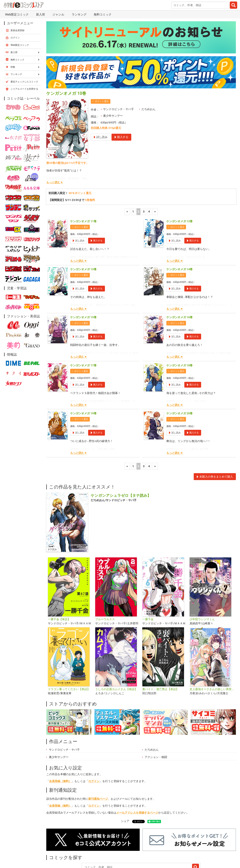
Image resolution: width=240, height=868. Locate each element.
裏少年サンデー (113, 88)
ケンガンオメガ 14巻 (179, 242)
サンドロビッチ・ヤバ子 (119, 82)
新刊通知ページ (98, 771)
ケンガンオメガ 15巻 (83, 290)
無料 (123, 849)
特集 (91, 849)
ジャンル (107, 849)
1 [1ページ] (133, 184)
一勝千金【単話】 (59, 592)
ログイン (94, 754)
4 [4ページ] (149, 184)
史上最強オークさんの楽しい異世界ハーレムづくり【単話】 (212, 662)
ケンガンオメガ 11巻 (83, 194)
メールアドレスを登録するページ (137, 785)
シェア (125, 793)
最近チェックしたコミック (150, 849)
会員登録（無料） (60, 754)
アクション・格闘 (156, 730)
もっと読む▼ (55, 155)
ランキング (74, 849)
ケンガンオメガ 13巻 (83, 242)
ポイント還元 (102, 74)
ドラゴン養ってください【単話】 (69, 662)
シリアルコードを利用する (24, 61)
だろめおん (148, 82)
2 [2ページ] (139, 184)
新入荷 (55, 849)
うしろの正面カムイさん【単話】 (116, 662)
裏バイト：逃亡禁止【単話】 (161, 662)
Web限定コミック (20, 17)
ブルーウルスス (105, 592)
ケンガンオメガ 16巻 (179, 290)
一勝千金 (148, 592)
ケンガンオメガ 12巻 (179, 194)
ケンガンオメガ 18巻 (179, 338)
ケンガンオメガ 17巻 (83, 338)
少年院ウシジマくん (202, 592)
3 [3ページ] (144, 184)
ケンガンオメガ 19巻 (83, 386)
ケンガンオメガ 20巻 (179, 386)
